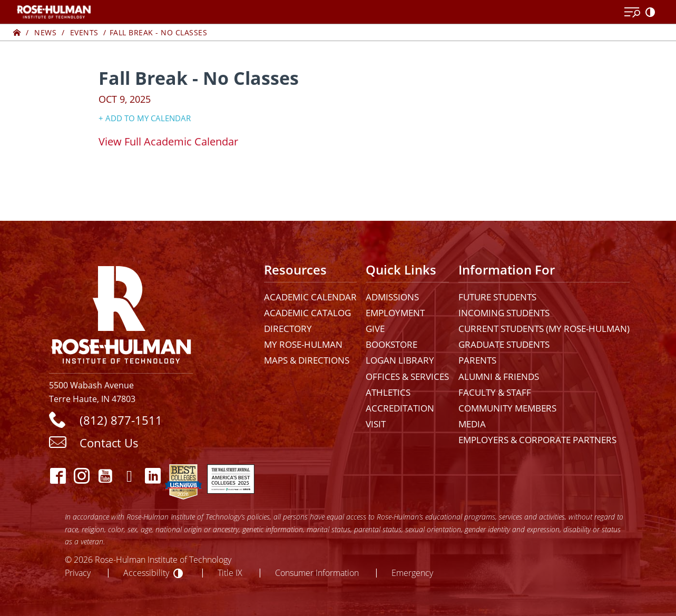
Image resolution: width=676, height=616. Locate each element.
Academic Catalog (307, 313)
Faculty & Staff (495, 392)
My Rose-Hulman (303, 344)
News (45, 32)
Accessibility (146, 573)
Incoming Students (504, 313)
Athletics (388, 392)
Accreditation (400, 408)
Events (84, 32)
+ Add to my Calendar (145, 118)
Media (472, 424)
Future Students (497, 297)
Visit (376, 424)
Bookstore (391, 344)
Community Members (507, 408)
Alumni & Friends (499, 377)
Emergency (412, 573)
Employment (395, 313)
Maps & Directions (307, 360)
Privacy (78, 573)
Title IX (230, 573)
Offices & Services (407, 377)
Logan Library (400, 360)
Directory (288, 329)
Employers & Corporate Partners (537, 440)
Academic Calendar (310, 297)
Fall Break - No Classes (159, 32)
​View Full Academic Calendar (168, 141)
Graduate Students (504, 344)
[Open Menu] (632, 13)
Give (375, 329)
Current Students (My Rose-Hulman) (544, 329)
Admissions (392, 297)
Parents (477, 360)
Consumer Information (317, 573)
